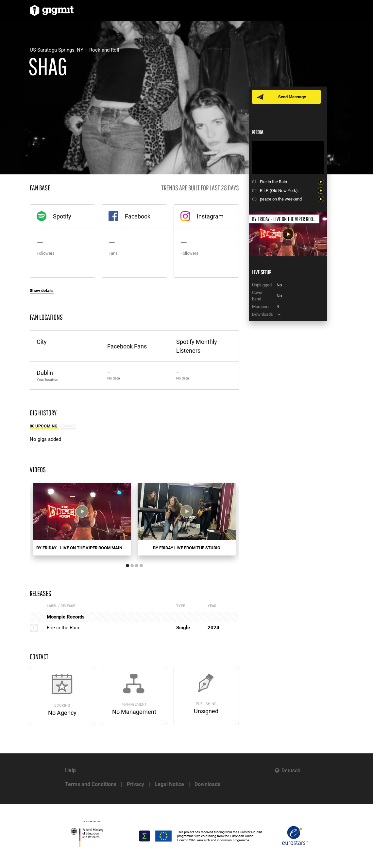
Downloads (207, 784)
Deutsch (291, 771)
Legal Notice (169, 784)
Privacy (136, 784)
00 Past (68, 426)
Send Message (292, 97)
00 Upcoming (44, 426)
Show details (42, 290)
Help (70, 770)
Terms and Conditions (91, 784)
